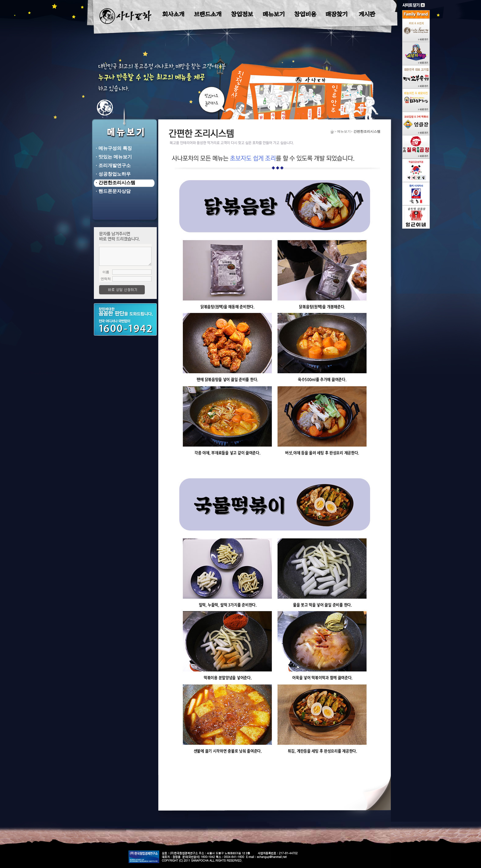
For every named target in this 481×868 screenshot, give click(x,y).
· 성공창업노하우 (112, 174)
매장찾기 (337, 14)
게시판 (367, 14)
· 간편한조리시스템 (114, 182)
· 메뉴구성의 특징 (113, 148)
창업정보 (242, 14)
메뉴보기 (274, 14)
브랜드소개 (208, 14)
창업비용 (305, 14)
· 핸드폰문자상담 (112, 191)
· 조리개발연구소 (112, 165)
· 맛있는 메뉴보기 (113, 157)
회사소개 (173, 14)
